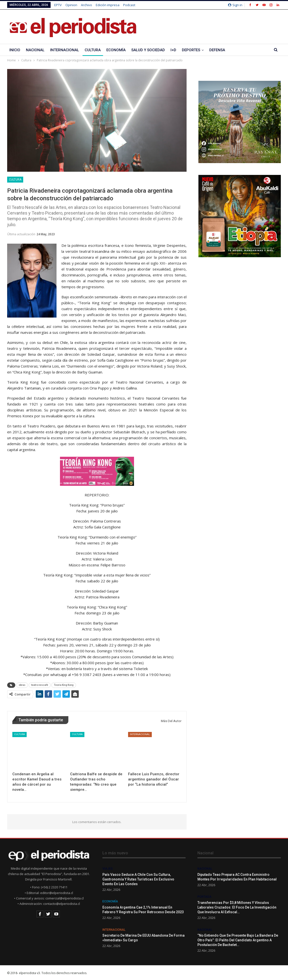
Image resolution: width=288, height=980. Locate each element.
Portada (204, 897)
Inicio (15, 50)
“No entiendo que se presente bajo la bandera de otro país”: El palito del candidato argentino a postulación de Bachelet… (238, 940)
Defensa (217, 50)
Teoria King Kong (64, 685)
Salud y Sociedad (148, 50)
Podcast (129, 5)
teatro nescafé (40, 685)
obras (22, 685)
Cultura (93, 50)
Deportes (191, 50)
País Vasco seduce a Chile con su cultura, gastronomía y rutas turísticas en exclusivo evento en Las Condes (138, 879)
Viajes (108, 869)
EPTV (58, 5)
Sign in (235, 5)
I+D (173, 50)
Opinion (71, 5)
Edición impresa (108, 5)
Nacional (35, 50)
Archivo (86, 5)
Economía (116, 50)
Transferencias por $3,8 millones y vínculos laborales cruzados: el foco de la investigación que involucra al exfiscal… (237, 907)
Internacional (65, 50)
